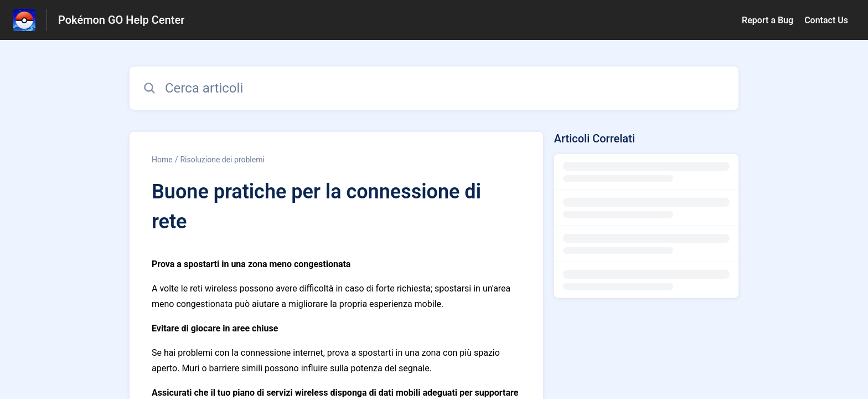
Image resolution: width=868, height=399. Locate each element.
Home (162, 160)
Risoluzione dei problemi (222, 160)
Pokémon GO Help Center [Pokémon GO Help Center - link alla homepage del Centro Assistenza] (121, 20)
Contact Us (826, 20)
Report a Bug (768, 20)
